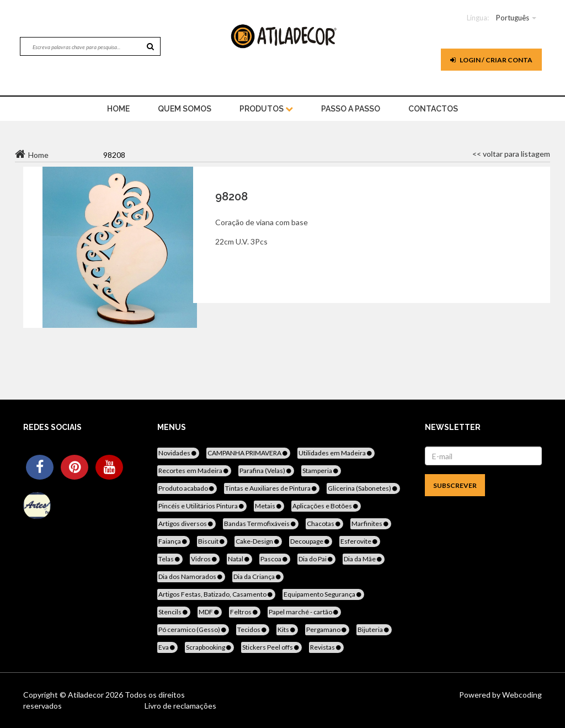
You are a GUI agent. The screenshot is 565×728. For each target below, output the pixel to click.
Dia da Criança (258, 576)
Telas (170, 559)
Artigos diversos (186, 524)
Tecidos (253, 629)
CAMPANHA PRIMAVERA (248, 453)
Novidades (178, 453)
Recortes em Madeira (194, 471)
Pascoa (275, 559)
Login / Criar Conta (491, 60)
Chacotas (324, 524)
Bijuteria (374, 629)
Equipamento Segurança (323, 594)
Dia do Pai (316, 559)
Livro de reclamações (180, 706)
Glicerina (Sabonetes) (363, 488)
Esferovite (360, 541)
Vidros (205, 559)
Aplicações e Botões (326, 506)
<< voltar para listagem (511, 154)
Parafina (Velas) (266, 471)
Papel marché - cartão (304, 612)
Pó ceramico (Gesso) (193, 629)
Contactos (433, 109)
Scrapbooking (209, 647)
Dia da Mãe (364, 559)
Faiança (174, 541)
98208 (231, 196)
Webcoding (521, 695)
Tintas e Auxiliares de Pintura (272, 488)
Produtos (266, 109)
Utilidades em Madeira (336, 453)
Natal (239, 559)
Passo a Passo (351, 109)
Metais (269, 506)
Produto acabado (187, 488)
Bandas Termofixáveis (261, 524)
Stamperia (321, 471)
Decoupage (311, 541)
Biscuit (212, 541)
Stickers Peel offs (271, 647)
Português (513, 18)
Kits (287, 629)
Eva (167, 647)
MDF (210, 612)
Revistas (326, 647)
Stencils (174, 612)
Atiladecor (87, 695)
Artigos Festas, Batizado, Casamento (216, 594)
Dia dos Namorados (191, 576)
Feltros (245, 612)
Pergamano (327, 629)
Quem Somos (185, 109)
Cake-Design (258, 541)
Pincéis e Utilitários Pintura (202, 506)
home (118, 109)
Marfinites (371, 524)
